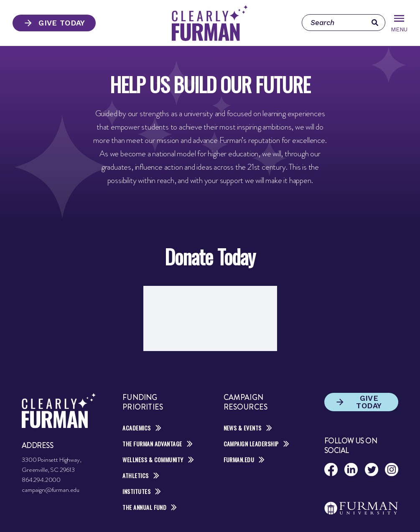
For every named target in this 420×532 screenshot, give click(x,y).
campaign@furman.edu (51, 490)
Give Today (54, 23)
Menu (399, 24)
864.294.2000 (41, 480)
